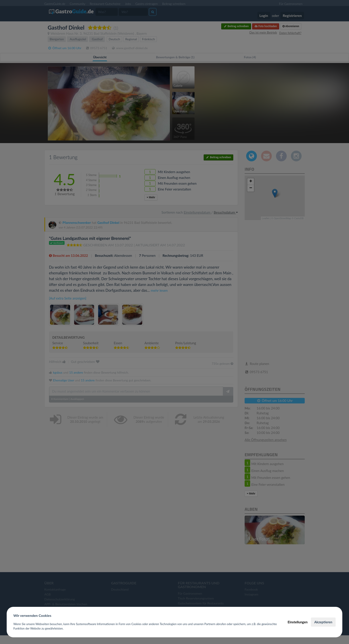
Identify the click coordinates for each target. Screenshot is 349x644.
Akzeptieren (323, 622)
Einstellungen (298, 622)
